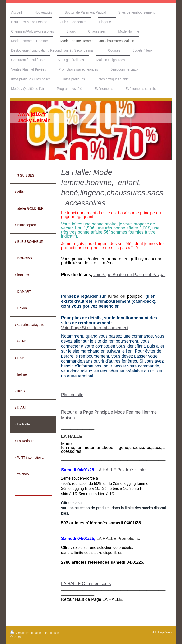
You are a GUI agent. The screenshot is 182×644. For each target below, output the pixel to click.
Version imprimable (26, 633)
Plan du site (72, 395)
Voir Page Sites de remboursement (95, 328)
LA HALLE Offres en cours (86, 584)
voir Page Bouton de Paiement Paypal (129, 275)
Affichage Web (162, 632)
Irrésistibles (137, 470)
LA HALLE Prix (111, 470)
